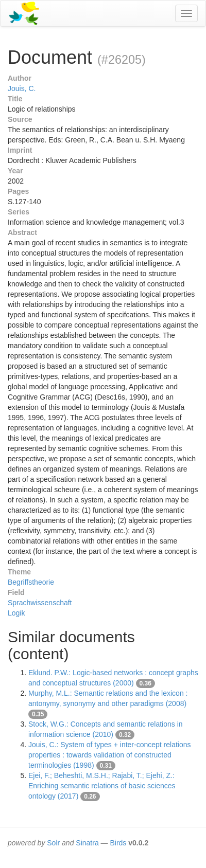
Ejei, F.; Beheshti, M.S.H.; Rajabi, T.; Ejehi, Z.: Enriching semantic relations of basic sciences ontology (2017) (102, 786)
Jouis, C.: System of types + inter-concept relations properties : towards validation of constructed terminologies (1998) (110, 755)
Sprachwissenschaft (40, 603)
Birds (118, 843)
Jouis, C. (22, 88)
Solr (53, 843)
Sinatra (87, 843)
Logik (16, 613)
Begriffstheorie (31, 582)
